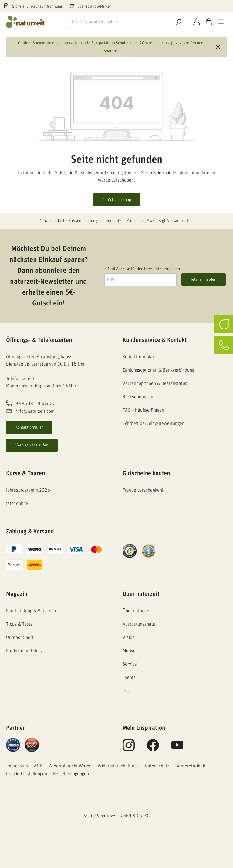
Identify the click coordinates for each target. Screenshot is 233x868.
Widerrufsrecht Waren (70, 766)
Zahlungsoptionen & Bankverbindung (158, 370)
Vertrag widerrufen (32, 445)
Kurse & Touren (25, 473)
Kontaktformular (29, 427)
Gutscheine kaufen (146, 473)
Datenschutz (157, 766)
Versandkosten (180, 221)
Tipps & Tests (19, 624)
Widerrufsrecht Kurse (118, 766)
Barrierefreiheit (190, 766)
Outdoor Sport (20, 637)
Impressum (17, 766)
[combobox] (121, 22)
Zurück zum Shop (117, 200)
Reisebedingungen (71, 774)
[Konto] (197, 22)
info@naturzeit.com (35, 411)
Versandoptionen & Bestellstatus (155, 383)
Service (130, 664)
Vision (129, 637)
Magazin (17, 594)
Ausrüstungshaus (139, 624)
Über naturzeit (141, 594)
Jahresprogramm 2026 (28, 490)
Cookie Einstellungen (27, 774)
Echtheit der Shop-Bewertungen (154, 423)
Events (129, 677)
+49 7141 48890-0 (36, 403)
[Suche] (178, 22)
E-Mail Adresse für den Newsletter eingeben (142, 269)
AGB (38, 766)
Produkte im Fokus (24, 651)
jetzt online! (18, 503)
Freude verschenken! (143, 490)
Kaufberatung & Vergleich (31, 611)
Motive (129, 651)
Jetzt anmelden (204, 279)
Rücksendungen (138, 397)
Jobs (127, 691)
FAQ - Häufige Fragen (143, 410)
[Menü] (221, 22)
